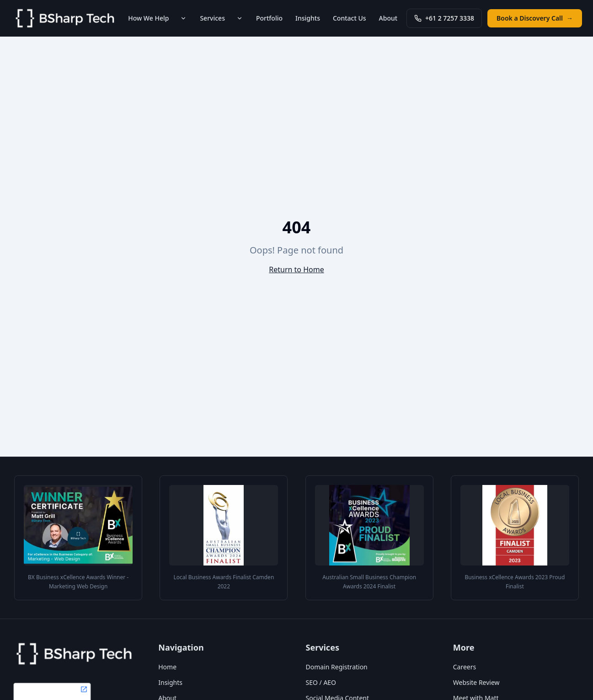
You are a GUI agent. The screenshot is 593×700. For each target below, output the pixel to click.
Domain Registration (337, 667)
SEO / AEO (321, 682)
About (388, 18)
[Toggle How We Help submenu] (183, 18)
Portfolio (269, 18)
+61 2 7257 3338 (444, 18)
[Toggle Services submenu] (240, 18)
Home (167, 667)
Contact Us (350, 18)
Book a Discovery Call (535, 18)
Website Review (476, 682)
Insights (308, 18)
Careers (465, 667)
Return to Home (296, 269)
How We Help (148, 18)
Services (212, 18)
